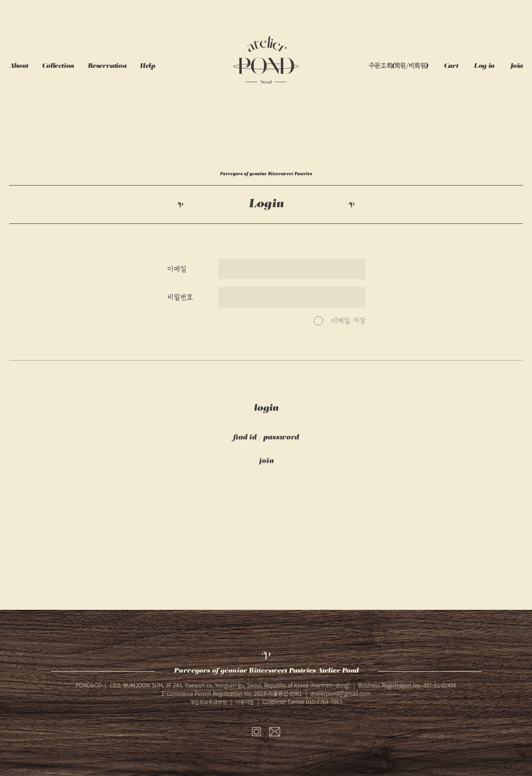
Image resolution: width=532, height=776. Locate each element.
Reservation (107, 66)
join (266, 461)
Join (517, 66)
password (281, 438)
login (266, 409)
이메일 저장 (348, 321)
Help (147, 66)
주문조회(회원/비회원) (398, 66)
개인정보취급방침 (208, 702)
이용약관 (245, 702)
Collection (58, 66)
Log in (484, 66)
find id (245, 438)
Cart (451, 66)
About (19, 66)
